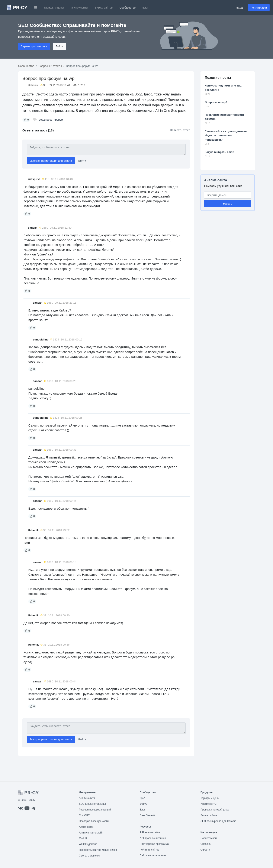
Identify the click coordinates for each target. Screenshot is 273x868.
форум (59, 120)
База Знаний (147, 815)
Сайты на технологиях (153, 855)
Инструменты (79, 8)
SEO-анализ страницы (92, 804)
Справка (205, 844)
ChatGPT (84, 815)
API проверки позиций (153, 838)
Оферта (205, 850)
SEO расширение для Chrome (218, 821)
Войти (60, 46)
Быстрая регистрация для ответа (51, 161)
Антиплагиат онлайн (91, 833)
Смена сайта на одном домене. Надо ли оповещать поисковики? (226, 136)
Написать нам (209, 838)
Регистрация (259, 8)
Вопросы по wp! (216, 102)
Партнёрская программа (154, 844)
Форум (144, 804)
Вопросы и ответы (50, 66)
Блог (145, 8)
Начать (228, 204)
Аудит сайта (86, 827)
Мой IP (83, 838)
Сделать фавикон (89, 856)
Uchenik (33, 85)
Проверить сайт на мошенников (98, 850)
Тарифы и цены (54, 8)
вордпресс (46, 120)
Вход (240, 8)
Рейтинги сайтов (150, 850)
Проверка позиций (215, 810)
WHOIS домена (88, 844)
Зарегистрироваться (34, 46)
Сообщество (128, 8)
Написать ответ (180, 130)
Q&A (142, 798)
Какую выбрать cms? (219, 152)
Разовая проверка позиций (95, 810)
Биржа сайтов (104, 8)
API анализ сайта (150, 832)
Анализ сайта (216, 180)
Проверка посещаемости (94, 821)
